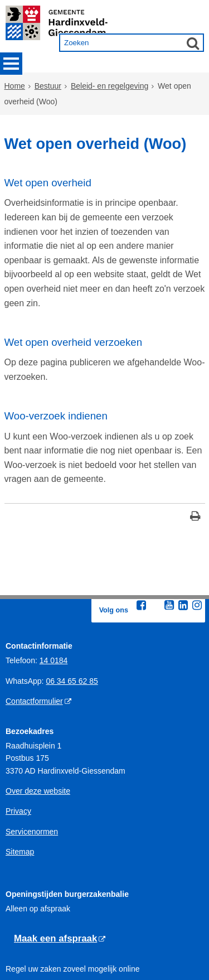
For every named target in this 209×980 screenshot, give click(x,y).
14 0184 (54, 602)
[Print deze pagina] (195, 458)
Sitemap (20, 793)
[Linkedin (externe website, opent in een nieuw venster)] (183, 546)
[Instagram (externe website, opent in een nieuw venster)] (197, 546)
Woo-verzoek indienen (56, 365)
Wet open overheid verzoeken (74, 296)
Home (15, 88)
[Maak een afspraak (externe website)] (60, 880)
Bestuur (48, 88)
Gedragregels (29, 950)
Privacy (18, 752)
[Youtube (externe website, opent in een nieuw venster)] (169, 546)
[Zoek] (193, 43)
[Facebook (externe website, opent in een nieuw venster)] (142, 546)
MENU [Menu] (11, 64)
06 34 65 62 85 (72, 622)
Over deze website (38, 732)
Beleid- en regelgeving (110, 88)
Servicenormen (32, 773)
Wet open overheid (48, 178)
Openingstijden (31, 930)
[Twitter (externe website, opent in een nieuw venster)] (155, 547)
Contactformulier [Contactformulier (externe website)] (34, 642)
